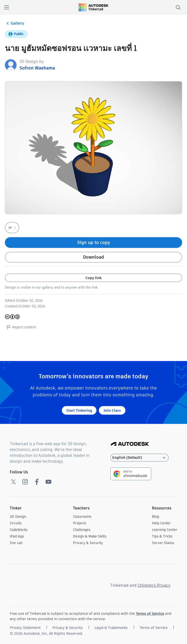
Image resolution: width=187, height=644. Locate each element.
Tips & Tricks (162, 536)
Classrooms (82, 517)
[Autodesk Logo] (130, 444)
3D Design (18, 517)
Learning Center (165, 530)
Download (93, 257)
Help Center (161, 523)
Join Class (112, 410)
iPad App (17, 536)
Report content (20, 327)
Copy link (93, 278)
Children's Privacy (154, 585)
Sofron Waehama (37, 68)
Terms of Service (150, 613)
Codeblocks (19, 530)
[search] (178, 7)
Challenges (82, 530)
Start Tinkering (79, 410)
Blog (155, 517)
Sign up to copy (94, 242)
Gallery (14, 23)
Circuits (16, 523)
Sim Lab (16, 543)
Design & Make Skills (90, 536)
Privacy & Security (88, 543)
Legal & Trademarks (111, 628)
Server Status (163, 543)
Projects (80, 523)
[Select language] (140, 458)
